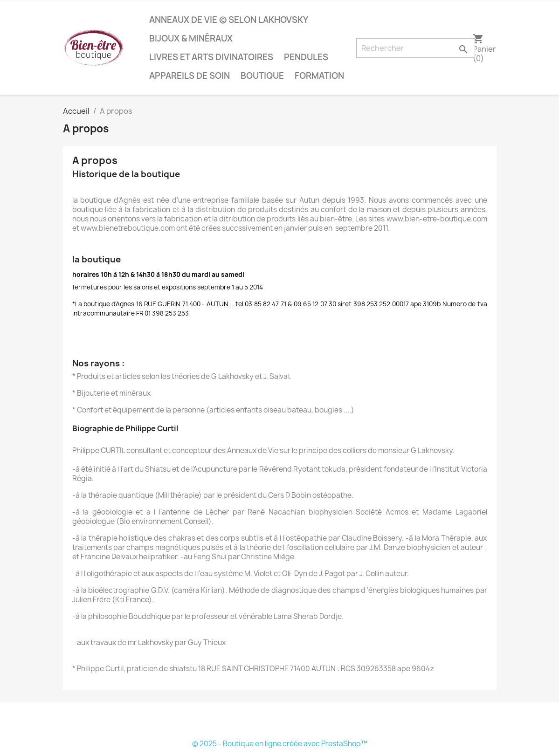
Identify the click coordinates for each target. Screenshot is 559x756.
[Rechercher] (416, 48)
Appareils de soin (190, 76)
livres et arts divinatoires (211, 57)
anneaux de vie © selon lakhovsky (229, 20)
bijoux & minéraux (191, 38)
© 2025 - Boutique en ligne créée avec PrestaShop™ (280, 744)
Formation (319, 76)
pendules (306, 57)
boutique (262, 76)
